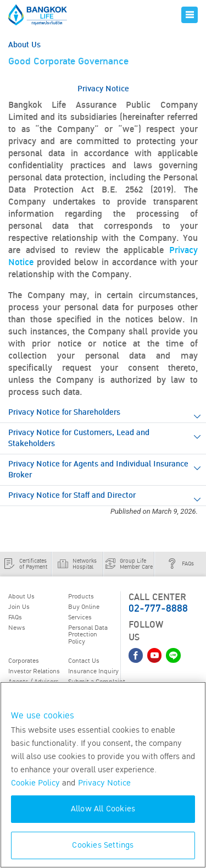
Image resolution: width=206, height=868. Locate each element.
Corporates (24, 661)
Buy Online (84, 607)
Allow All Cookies (103, 809)
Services (80, 617)
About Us (21, 596)
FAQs (15, 617)
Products (81, 596)
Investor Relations (34, 671)
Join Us (19, 607)
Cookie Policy (35, 783)
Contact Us (84, 661)
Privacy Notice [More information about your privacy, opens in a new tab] (104, 783)
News (17, 628)
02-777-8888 (158, 609)
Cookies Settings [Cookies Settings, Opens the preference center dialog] (103, 845)
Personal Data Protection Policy (88, 634)
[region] (103, 775)
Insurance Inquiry (93, 671)
